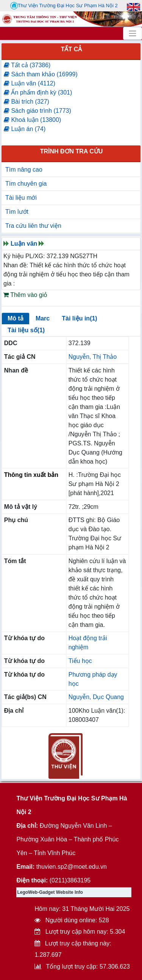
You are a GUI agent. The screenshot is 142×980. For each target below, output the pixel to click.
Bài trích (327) (27, 102)
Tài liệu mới (21, 198)
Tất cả (72, 49)
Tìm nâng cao (24, 170)
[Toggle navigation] (133, 33)
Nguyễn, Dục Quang (96, 697)
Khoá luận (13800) (32, 120)
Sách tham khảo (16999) (41, 74)
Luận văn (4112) (30, 83)
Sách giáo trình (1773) (37, 111)
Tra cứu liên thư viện (33, 226)
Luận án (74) (25, 129)
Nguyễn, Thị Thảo (93, 357)
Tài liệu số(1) (26, 330)
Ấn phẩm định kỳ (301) (38, 92)
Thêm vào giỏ (25, 295)
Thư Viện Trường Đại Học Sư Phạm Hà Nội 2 (64, 6)
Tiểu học (80, 661)
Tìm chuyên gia (26, 184)
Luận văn (24, 244)
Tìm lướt (17, 212)
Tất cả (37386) (27, 65)
